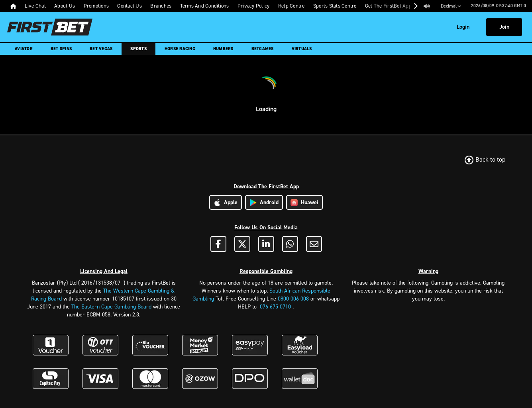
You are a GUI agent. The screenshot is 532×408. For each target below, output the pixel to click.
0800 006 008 (293, 299)
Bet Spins (61, 49)
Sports (138, 49)
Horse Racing (180, 49)
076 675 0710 (275, 307)
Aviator (24, 49)
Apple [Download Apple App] (226, 202)
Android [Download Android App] (264, 202)
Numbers (223, 49)
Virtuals (302, 49)
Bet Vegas (101, 49)
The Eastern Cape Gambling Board (111, 307)
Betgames (263, 49)
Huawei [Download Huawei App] (304, 202)
